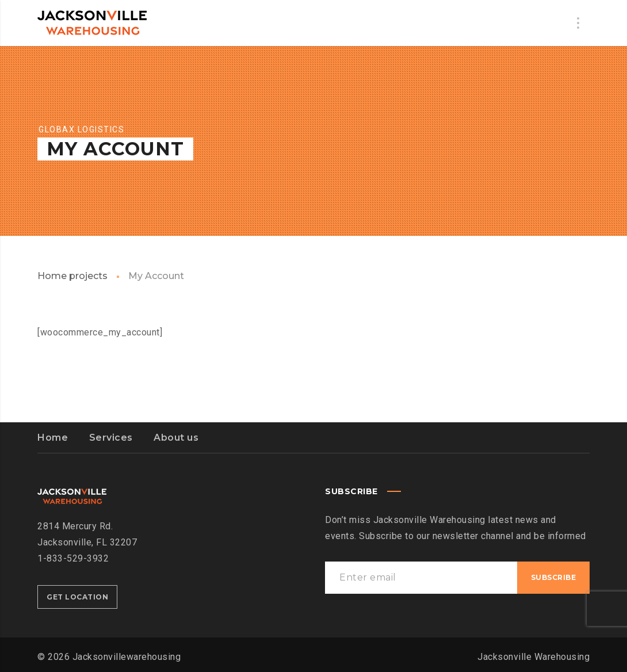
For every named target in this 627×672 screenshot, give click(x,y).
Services (111, 438)
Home (53, 438)
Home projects (72, 276)
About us (176, 438)
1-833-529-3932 (73, 558)
